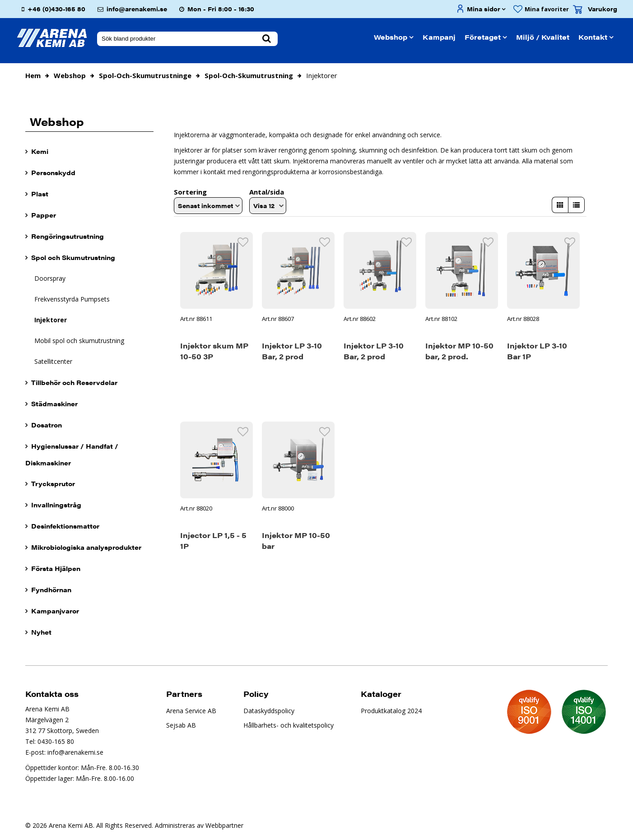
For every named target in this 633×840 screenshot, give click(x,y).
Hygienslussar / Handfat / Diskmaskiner (72, 454)
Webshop (391, 37)
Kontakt (593, 37)
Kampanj (439, 37)
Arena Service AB (191, 711)
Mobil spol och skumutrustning (79, 341)
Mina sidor (484, 9)
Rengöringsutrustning (67, 236)
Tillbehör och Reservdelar (74, 382)
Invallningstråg (56, 505)
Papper (44, 215)
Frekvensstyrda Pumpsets (72, 299)
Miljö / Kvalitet (543, 37)
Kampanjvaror (55, 611)
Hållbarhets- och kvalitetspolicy (289, 725)
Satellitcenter (53, 361)
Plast (40, 194)
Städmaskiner (54, 404)
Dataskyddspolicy (269, 711)
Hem (33, 75)
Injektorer (51, 320)
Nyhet (41, 632)
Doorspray (50, 278)
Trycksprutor (53, 483)
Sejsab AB (181, 725)
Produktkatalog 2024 (391, 711)
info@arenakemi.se (137, 9)
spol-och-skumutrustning (249, 75)
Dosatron (47, 425)
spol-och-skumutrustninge (145, 75)
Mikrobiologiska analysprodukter (86, 547)
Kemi (40, 151)
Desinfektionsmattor (65, 526)
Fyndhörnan (51, 589)
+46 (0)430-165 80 (56, 9)
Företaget (483, 37)
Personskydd (53, 172)
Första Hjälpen (56, 568)
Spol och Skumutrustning (73, 257)
